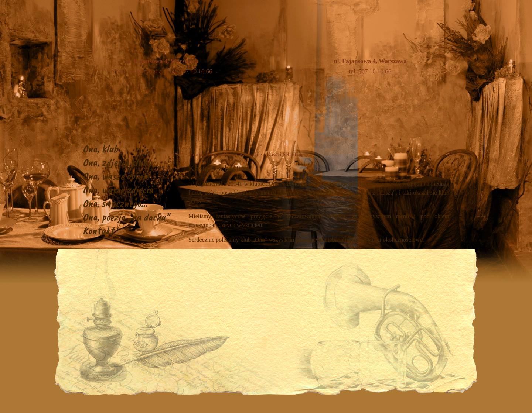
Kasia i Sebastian (284, 154)
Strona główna (203, 154)
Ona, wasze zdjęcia (118, 190)
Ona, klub (100, 149)
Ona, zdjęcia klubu (117, 162)
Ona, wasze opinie (116, 176)
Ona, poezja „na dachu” (126, 217)
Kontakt (98, 230)
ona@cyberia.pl (149, 71)
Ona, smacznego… (115, 203)
